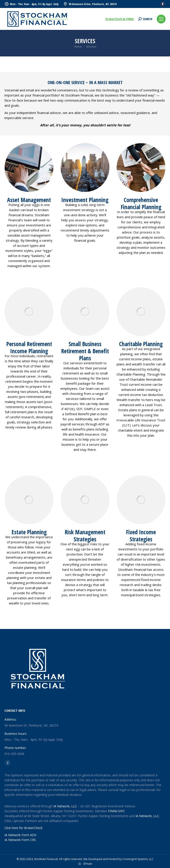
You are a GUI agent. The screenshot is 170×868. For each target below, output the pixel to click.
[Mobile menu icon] (161, 19)
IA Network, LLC (65, 806)
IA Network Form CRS (20, 840)
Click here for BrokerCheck (23, 828)
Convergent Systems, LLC (138, 859)
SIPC (122, 811)
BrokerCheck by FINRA (120, 19)
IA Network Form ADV (20, 835)
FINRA (113, 811)
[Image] (141, 500)
